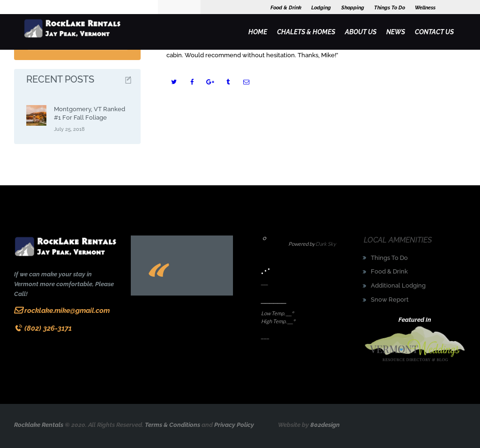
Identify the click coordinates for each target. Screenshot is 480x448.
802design (325, 425)
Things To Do (389, 258)
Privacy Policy (234, 425)
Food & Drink (389, 271)
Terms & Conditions (172, 425)
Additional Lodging (398, 285)
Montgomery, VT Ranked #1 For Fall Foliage (90, 113)
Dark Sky (326, 244)
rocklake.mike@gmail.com (67, 310)
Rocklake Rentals (39, 425)
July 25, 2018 (69, 129)
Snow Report (390, 300)
